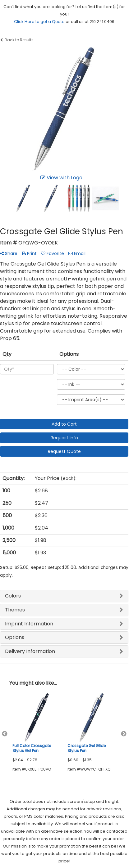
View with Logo (61, 178)
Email (77, 253)
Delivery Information (30, 651)
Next (124, 734)
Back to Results (17, 40)
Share (9, 253)
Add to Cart (64, 424)
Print (29, 253)
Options (15, 637)
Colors (13, 596)
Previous (5, 734)
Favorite (53, 253)
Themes (15, 610)
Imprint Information (29, 624)
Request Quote (64, 451)
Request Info (64, 438)
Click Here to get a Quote (39, 22)
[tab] (64, 596)
